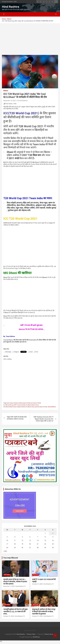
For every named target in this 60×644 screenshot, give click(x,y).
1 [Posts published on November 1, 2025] (45, 533)
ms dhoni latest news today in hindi (14, 407)
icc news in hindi (36, 403)
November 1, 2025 (9, 586)
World (6, 91)
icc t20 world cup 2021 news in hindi (14, 405)
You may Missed (11, 558)
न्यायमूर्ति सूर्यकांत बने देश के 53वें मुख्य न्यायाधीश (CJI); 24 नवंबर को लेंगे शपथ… (15, 612)
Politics (35, 575)
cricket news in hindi (24, 403)
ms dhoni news (30, 407)
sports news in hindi (41, 407)
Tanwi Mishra (52, 407)
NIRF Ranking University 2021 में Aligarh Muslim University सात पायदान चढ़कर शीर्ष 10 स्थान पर (43, 419)
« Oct (5, 551)
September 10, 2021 (10, 101)
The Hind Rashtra (22, 101)
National (7, 575)
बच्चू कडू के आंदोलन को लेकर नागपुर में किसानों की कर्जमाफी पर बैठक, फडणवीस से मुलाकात (44, 612)
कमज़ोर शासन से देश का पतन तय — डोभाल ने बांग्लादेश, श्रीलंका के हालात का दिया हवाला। (15, 582)
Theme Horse (49, 634)
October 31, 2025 (37, 584)
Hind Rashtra (11, 7)
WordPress (36, 637)
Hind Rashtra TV (21, 586)
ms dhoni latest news (32, 405)
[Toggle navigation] (4, 14)
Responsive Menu (56, 2)
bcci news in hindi (12, 403)
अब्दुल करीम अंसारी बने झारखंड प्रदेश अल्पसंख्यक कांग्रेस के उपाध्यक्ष (17, 418)
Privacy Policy (31, 634)
